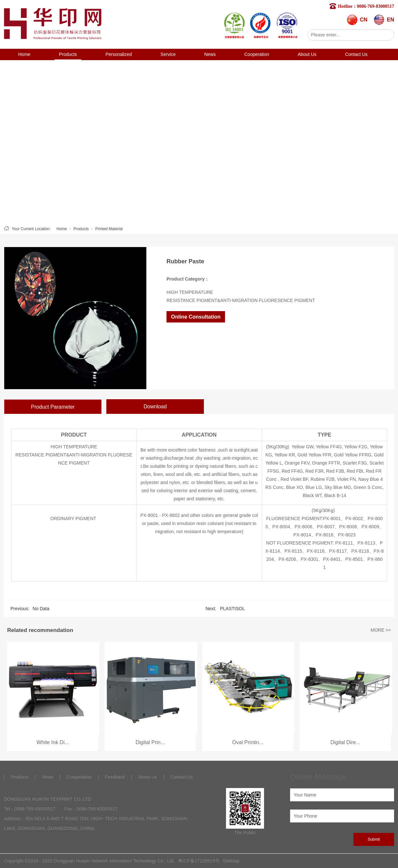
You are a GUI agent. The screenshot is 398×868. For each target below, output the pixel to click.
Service (168, 54)
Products (68, 54)
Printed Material (109, 229)
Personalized (119, 54)
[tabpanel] (199, 141)
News (210, 54)
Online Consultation (196, 317)
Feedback (115, 777)
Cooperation (257, 54)
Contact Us (356, 54)
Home (24, 54)
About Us (307, 54)
